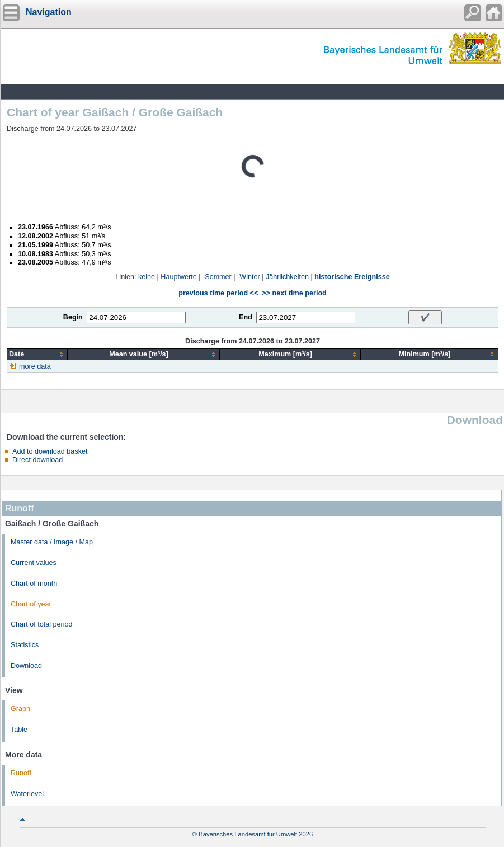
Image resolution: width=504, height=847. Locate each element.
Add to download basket (50, 451)
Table (19, 730)
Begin (73, 317)
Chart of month (34, 584)
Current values (34, 563)
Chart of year (31, 604)
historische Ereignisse (352, 277)
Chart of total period (42, 624)
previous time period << (218, 293)
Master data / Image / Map (52, 542)
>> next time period (294, 293)
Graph (20, 709)
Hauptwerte (178, 277)
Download (26, 666)
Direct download (37, 460)
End (246, 317)
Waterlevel (27, 794)
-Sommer (217, 277)
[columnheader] (37, 354)
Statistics (25, 645)
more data (35, 366)
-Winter (249, 277)
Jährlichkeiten (287, 277)
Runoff (21, 773)
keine (147, 277)
